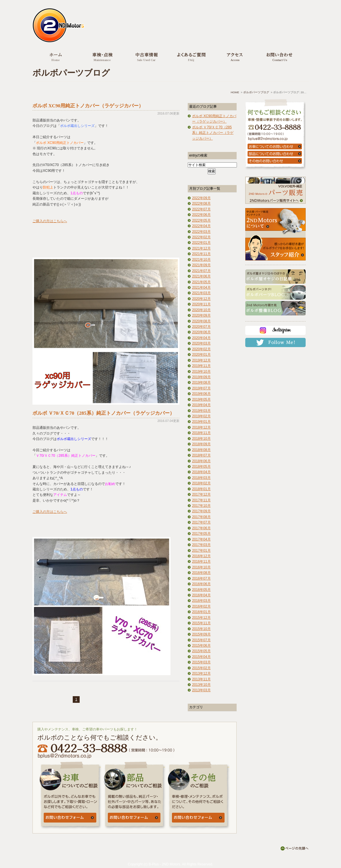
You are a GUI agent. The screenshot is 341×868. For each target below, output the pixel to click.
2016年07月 (201, 578)
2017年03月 (201, 545)
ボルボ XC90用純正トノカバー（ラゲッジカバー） (88, 106)
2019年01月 (201, 422)
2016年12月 (201, 556)
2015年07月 (201, 640)
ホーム (56, 57)
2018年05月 (201, 467)
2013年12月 (201, 673)
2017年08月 (201, 517)
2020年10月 (201, 310)
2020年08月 (201, 321)
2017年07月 (201, 522)
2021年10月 (201, 260)
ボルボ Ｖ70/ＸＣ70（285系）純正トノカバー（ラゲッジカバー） (104, 413)
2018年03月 (201, 478)
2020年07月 (201, 327)
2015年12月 (201, 618)
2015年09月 (201, 634)
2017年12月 (201, 494)
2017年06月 (201, 528)
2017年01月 (201, 551)
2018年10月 (201, 439)
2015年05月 (201, 651)
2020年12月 (201, 299)
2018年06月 (201, 461)
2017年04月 (201, 539)
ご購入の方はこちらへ (50, 221)
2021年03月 (201, 293)
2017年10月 (201, 506)
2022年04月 (201, 226)
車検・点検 (101, 57)
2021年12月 (201, 248)
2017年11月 (201, 500)
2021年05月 (201, 282)
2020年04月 (201, 338)
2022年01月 (201, 243)
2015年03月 (201, 662)
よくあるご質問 (190, 57)
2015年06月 (201, 646)
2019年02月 (201, 416)
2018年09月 (201, 444)
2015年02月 (201, 668)
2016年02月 (201, 606)
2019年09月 (201, 377)
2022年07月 (201, 209)
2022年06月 (201, 215)
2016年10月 (201, 567)
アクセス (234, 57)
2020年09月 (201, 315)
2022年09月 (201, 198)
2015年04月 (201, 657)
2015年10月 (201, 629)
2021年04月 (201, 288)
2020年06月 (201, 332)
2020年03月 (201, 343)
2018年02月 (201, 483)
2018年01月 (201, 489)
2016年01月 (201, 612)
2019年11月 (201, 366)
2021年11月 (201, 254)
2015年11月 (201, 623)
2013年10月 (201, 685)
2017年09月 (201, 511)
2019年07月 (201, 388)
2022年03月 (201, 232)
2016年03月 (201, 601)
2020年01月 (201, 355)
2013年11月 (201, 679)
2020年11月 (201, 304)
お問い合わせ (278, 57)
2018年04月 (201, 472)
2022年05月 (201, 220)
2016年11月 (201, 561)
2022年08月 (201, 203)
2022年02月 (201, 237)
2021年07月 (201, 271)
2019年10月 (201, 372)
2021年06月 (201, 276)
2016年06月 (201, 584)
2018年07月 (201, 455)
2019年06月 (201, 394)
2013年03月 (201, 690)
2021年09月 (201, 265)
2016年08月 (201, 573)
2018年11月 (201, 433)
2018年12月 (201, 427)
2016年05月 (201, 590)
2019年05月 (201, 399)
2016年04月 (201, 595)
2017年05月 (201, 534)
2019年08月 (201, 382)
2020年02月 (201, 349)
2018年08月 (201, 450)
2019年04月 (201, 405)
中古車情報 (146, 57)
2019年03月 (201, 411)
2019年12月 (201, 360)
